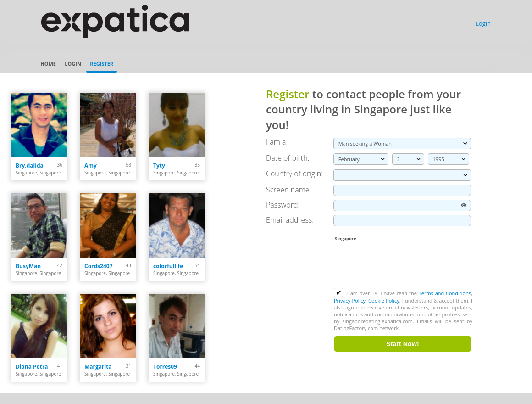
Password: (283, 205)
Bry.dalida (30, 166)
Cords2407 (99, 266)
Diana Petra (32, 367)
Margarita (98, 367)
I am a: (277, 142)
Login (483, 23)
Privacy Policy (350, 300)
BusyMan (28, 266)
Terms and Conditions (445, 293)
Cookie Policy (384, 300)
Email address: (290, 220)
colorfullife (168, 266)
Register (102, 64)
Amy (91, 166)
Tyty (159, 166)
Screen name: (288, 190)
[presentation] (404, 265)
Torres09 (165, 367)
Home (48, 64)
